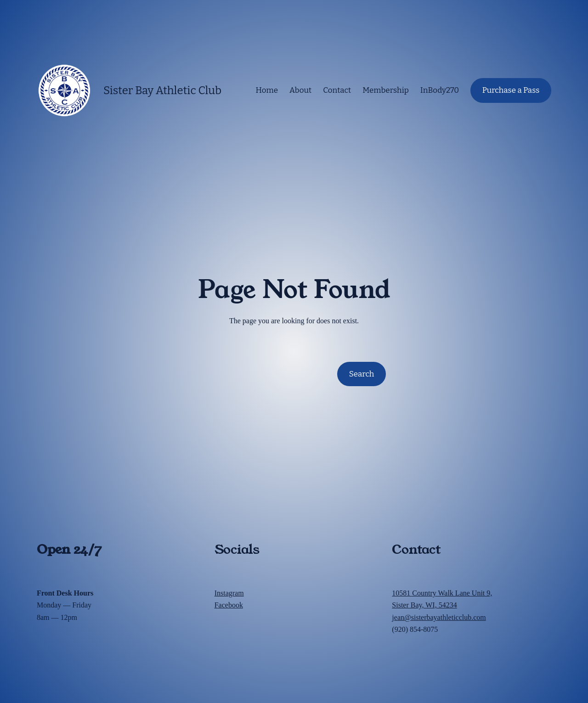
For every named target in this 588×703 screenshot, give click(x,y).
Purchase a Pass (511, 90)
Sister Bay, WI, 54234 (424, 605)
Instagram (229, 593)
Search (362, 374)
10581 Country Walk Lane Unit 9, (442, 593)
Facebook (229, 605)
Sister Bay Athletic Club (162, 90)
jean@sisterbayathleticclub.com (439, 617)
